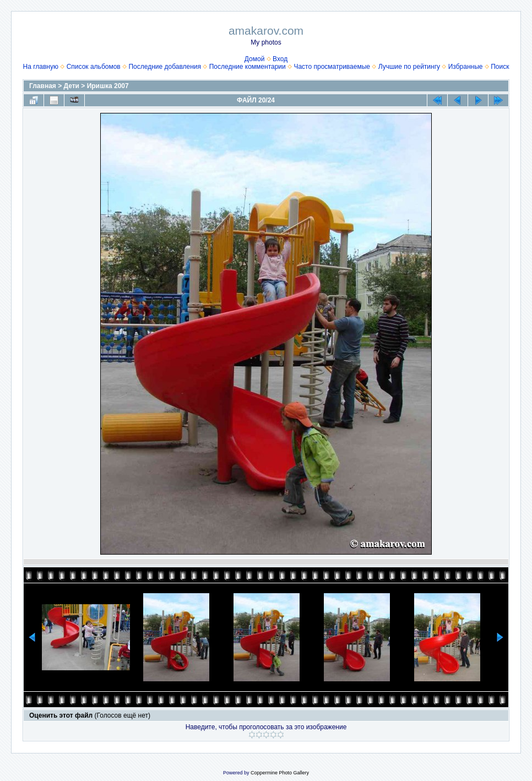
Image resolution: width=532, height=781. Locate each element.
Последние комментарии (248, 67)
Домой (255, 59)
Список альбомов (94, 67)
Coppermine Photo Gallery (280, 773)
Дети (72, 86)
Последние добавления (165, 67)
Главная (43, 86)
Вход (280, 59)
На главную (41, 67)
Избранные (466, 67)
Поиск (500, 67)
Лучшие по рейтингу (409, 67)
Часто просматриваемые (332, 67)
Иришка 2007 (108, 86)
